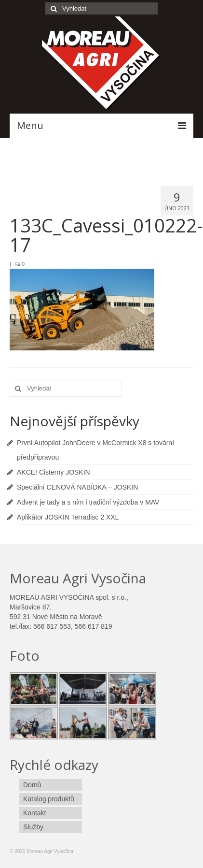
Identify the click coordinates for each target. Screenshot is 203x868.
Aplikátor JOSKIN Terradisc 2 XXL (68, 517)
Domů (32, 785)
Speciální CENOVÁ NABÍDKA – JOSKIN (77, 487)
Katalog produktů (49, 799)
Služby (33, 827)
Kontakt (34, 813)
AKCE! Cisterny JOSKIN (54, 472)
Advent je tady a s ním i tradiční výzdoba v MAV (88, 502)
